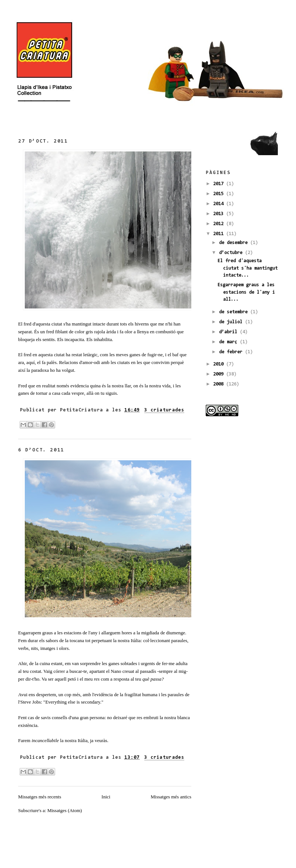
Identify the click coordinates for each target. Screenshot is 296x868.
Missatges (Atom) (65, 810)
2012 (220, 224)
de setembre (235, 312)
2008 (220, 384)
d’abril (229, 332)
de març (229, 342)
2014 (220, 204)
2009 (220, 374)
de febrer (232, 352)
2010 (220, 364)
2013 (220, 214)
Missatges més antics (171, 797)
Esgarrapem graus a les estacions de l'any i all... (246, 292)
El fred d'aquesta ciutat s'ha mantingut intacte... (248, 268)
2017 (220, 184)
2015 (220, 194)
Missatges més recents (40, 797)
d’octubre (232, 253)
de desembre (235, 243)
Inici (106, 797)
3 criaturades (164, 410)
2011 (220, 234)
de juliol (232, 322)
